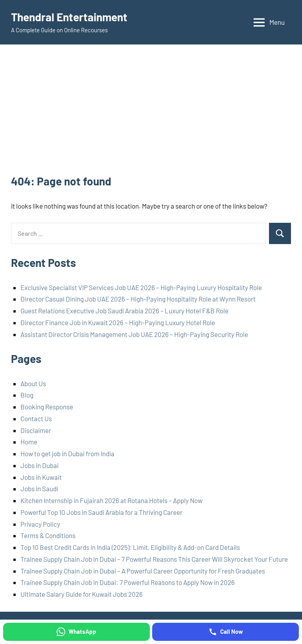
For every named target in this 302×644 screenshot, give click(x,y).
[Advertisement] (151, 115)
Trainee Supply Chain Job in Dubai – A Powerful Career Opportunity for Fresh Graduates (143, 571)
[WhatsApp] (76, 632)
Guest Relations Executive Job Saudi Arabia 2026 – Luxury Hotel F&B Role (124, 311)
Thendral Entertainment (69, 17)
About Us (33, 383)
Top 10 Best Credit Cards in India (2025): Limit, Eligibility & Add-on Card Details (130, 547)
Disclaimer (36, 430)
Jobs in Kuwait (41, 477)
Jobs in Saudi (39, 489)
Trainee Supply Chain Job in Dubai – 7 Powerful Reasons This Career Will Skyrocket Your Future (154, 559)
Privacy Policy (40, 524)
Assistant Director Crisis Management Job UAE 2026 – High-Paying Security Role (134, 334)
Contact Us (36, 418)
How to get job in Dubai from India (67, 453)
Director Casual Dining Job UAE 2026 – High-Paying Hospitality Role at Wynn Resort (138, 299)
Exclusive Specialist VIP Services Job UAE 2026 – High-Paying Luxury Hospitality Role (141, 287)
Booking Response (47, 407)
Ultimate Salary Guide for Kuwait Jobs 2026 (82, 594)
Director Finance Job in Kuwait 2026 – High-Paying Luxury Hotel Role (118, 322)
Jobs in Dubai (40, 465)
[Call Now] (226, 632)
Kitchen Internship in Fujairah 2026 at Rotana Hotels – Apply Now (111, 500)
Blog (27, 395)
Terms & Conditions (48, 535)
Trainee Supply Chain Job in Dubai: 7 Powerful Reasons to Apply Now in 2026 (128, 582)
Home (29, 442)
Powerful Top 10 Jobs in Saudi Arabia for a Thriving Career (101, 512)
